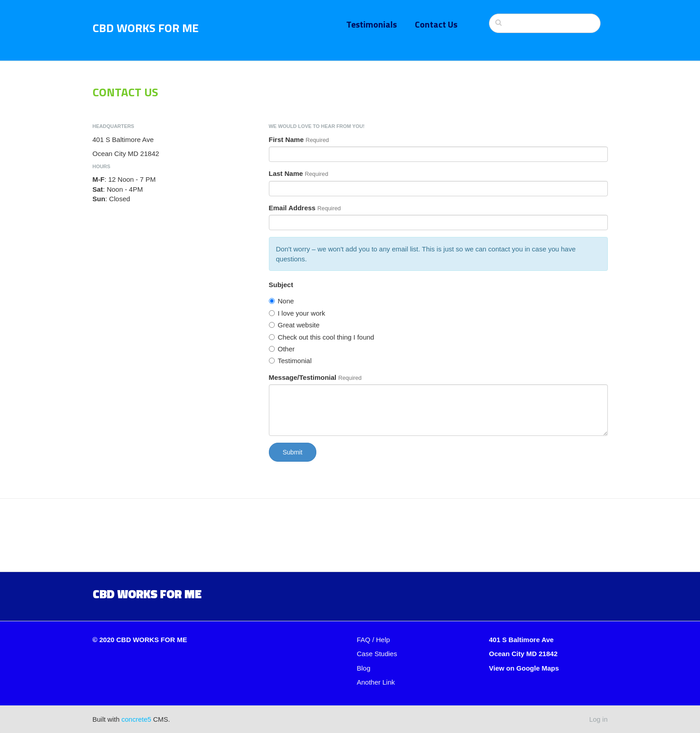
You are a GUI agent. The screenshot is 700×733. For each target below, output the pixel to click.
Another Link (376, 682)
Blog (364, 668)
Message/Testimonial (303, 377)
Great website (294, 325)
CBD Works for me (147, 594)
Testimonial (290, 361)
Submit (293, 452)
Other (282, 349)
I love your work (297, 313)
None (282, 301)
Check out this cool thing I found (322, 337)
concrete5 (136, 719)
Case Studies (377, 654)
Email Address (292, 208)
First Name (287, 140)
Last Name (286, 173)
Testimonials (371, 24)
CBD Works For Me (146, 28)
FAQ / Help (373, 640)
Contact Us (436, 24)
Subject (281, 285)
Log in (599, 719)
